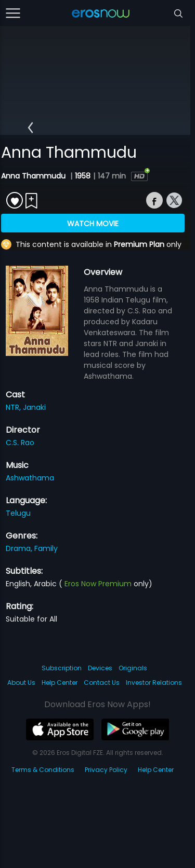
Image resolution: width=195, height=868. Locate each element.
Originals (133, 668)
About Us (21, 683)
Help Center (60, 683)
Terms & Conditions (43, 770)
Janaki (34, 407)
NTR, (14, 407)
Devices (100, 668)
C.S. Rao (20, 443)
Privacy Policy (106, 770)
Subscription (62, 668)
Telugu (18, 513)
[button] (30, 128)
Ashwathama (30, 478)
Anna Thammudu (34, 176)
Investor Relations (154, 683)
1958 (83, 176)
